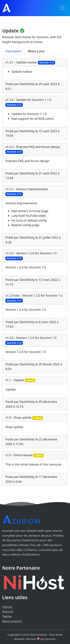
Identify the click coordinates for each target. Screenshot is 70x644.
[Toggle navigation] (63, 8)
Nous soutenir (12, 621)
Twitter (7, 616)
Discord (8, 612)
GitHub (7, 607)
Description (13, 51)
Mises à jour (36, 51)
